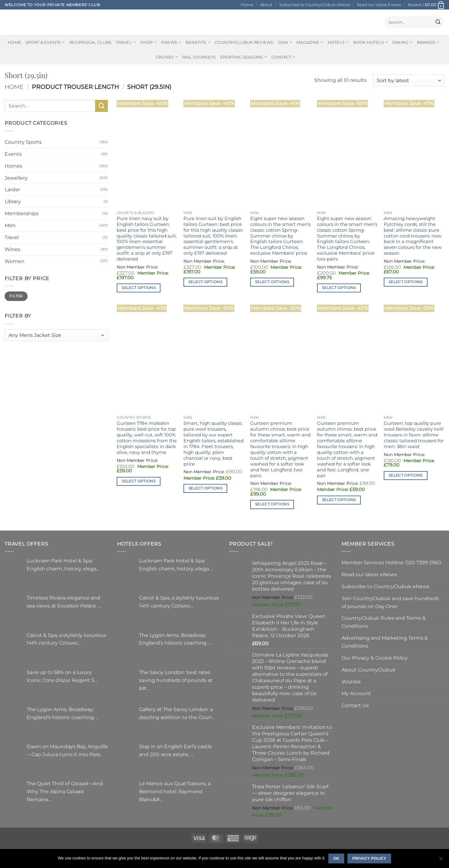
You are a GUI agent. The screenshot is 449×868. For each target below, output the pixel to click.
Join (285, 42)
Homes (13, 166)
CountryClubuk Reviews (244, 42)
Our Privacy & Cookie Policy (375, 658)
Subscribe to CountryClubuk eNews (315, 5)
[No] (441, 860)
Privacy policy (369, 858)
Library (13, 201)
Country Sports (23, 142)
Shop (149, 42)
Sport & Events (45, 42)
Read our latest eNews (369, 574)
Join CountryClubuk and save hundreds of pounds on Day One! (390, 602)
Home (247, 5)
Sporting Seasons (243, 57)
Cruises (167, 57)
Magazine (310, 42)
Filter (16, 296)
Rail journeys (199, 57)
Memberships (22, 213)
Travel (126, 42)
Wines (12, 249)
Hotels (338, 42)
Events (13, 154)
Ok (336, 858)
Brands (428, 42)
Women (15, 261)
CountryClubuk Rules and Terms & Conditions (384, 622)
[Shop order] (409, 80)
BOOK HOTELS (371, 42)
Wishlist (351, 682)
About (266, 5)
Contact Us (355, 705)
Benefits (198, 42)
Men (10, 225)
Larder (12, 189)
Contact (283, 57)
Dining (402, 42)
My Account (356, 693)
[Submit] (438, 22)
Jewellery (16, 178)
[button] (426, 5)
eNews (171, 42)
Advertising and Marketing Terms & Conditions (385, 642)
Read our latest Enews (379, 5)
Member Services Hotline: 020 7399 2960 (391, 562)
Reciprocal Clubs (90, 42)
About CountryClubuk (369, 670)
